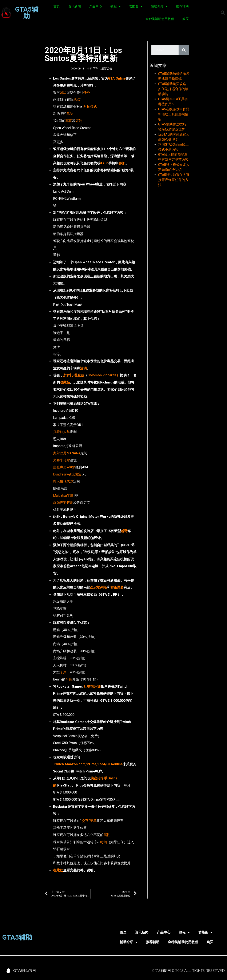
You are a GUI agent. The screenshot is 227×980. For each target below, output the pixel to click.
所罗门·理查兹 (74, 375)
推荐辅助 (182, 6)
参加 (122, 163)
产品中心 (96, 6)
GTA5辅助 (27, 13)
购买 (186, 19)
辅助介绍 (159, 6)
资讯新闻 (75, 6)
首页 (57, 6)
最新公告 (107, 69)
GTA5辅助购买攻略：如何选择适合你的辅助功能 (174, 89)
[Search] (184, 50)
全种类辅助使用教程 (160, 19)
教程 (116, 6)
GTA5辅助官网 (25, 971)
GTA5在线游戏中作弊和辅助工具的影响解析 (174, 114)
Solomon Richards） (104, 375)
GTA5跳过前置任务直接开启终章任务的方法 (174, 180)
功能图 (136, 6)
